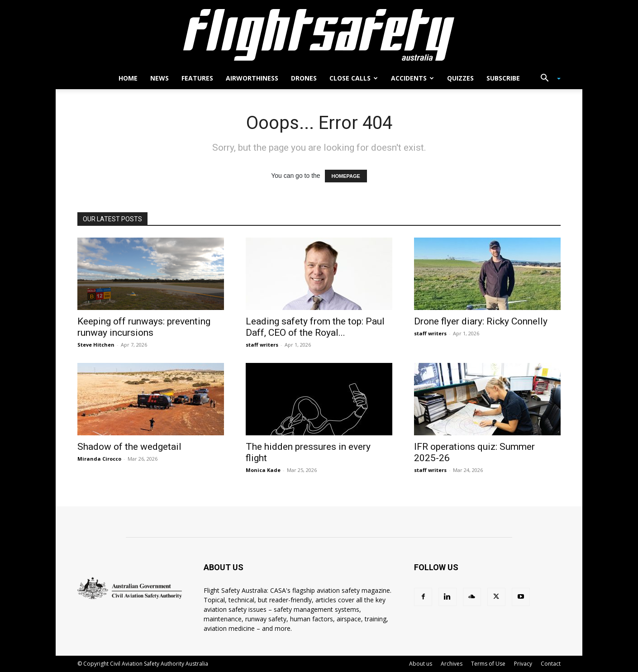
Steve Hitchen (96, 345)
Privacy (523, 664)
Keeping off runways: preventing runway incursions (144, 327)
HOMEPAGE (346, 176)
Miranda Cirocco (99, 459)
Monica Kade (263, 470)
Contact (551, 664)
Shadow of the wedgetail (129, 447)
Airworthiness (252, 78)
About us (421, 664)
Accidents (412, 78)
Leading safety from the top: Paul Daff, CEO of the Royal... (315, 327)
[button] (547, 79)
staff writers (262, 345)
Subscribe (503, 78)
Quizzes (460, 78)
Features (197, 78)
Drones (304, 78)
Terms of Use (488, 664)
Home (128, 78)
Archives (452, 664)
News (159, 78)
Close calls (354, 78)
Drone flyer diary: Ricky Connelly (481, 321)
